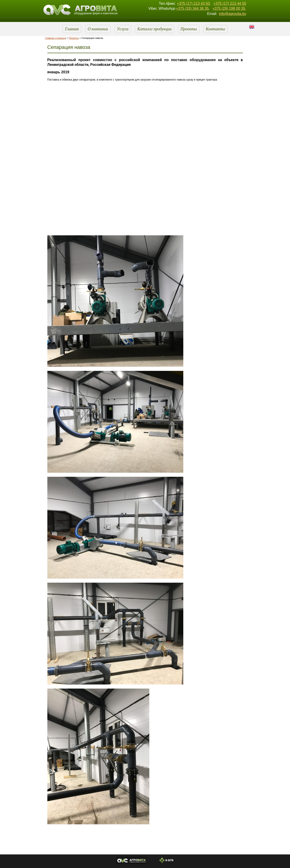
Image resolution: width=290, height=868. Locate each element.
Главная (72, 29)
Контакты (215, 29)
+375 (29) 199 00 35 (229, 8)
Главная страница (56, 38)
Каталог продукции (154, 29)
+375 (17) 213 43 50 (193, 4)
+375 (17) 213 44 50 (230, 4)
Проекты (189, 29)
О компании (98, 29)
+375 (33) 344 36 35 (192, 8)
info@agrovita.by (232, 14)
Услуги (123, 29)
